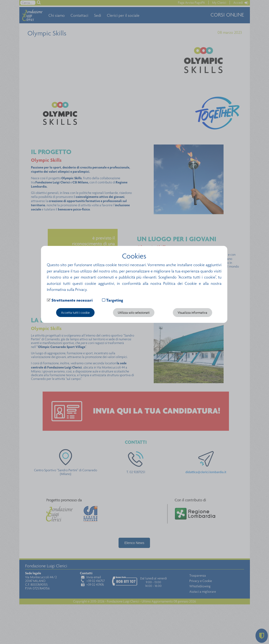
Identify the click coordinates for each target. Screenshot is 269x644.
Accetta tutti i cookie (75, 313)
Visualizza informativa (192, 313)
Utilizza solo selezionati (134, 313)
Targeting (115, 300)
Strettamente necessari (72, 300)
